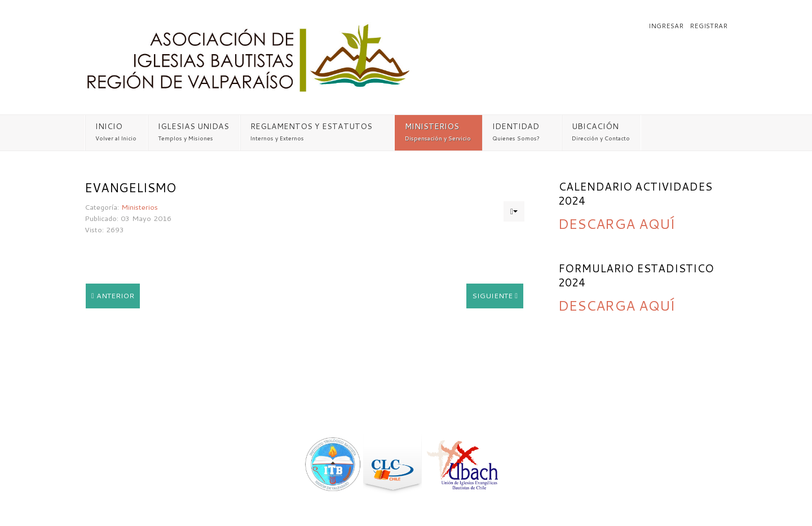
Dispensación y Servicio (438, 138)
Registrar (709, 26)
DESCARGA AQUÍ (617, 224)
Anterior (113, 295)
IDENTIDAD (516, 126)
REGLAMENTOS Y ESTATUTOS (311, 126)
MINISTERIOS (432, 126)
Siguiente (495, 295)
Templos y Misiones (186, 138)
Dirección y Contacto (601, 138)
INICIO (109, 126)
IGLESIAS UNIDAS (193, 126)
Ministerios (140, 207)
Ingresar (667, 26)
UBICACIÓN (595, 126)
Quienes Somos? (516, 138)
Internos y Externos (277, 138)
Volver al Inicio (116, 138)
